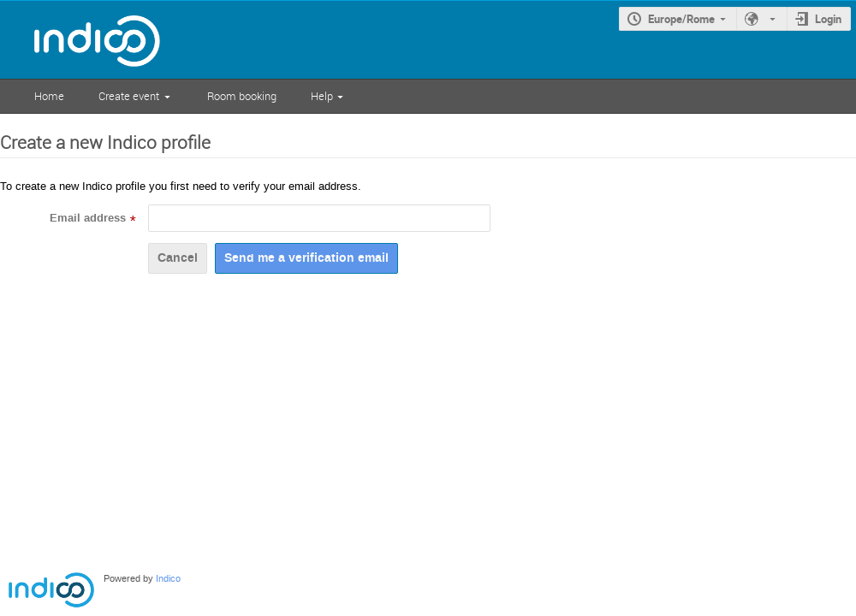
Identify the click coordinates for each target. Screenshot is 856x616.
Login (828, 19)
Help (322, 96)
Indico (168, 579)
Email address (88, 218)
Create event (129, 96)
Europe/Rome (681, 19)
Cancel (178, 258)
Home (49, 96)
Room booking (242, 96)
